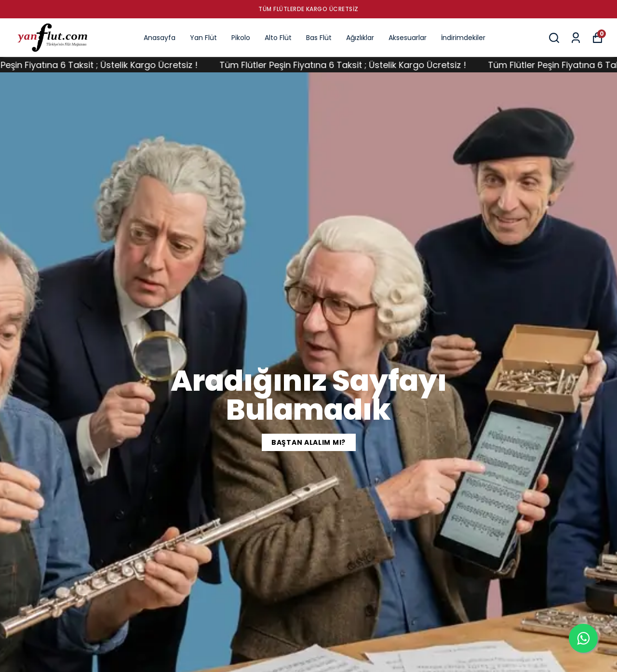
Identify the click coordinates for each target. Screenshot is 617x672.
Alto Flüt (278, 38)
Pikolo (241, 38)
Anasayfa (160, 38)
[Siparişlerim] (576, 38)
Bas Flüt (319, 38)
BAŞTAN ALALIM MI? (308, 442)
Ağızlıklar (360, 38)
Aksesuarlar (408, 38)
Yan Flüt (203, 38)
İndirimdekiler (463, 38)
